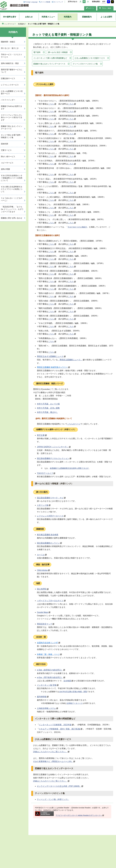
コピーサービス (7, 163)
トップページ (9, 24)
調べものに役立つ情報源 (58, 52)
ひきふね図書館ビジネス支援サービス (90, 58)
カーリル (41, 555)
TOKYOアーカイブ (45, 473)
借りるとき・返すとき (10, 48)
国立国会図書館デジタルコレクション (53, 458)
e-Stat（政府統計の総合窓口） (50, 670)
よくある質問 (106, 17)
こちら (51, 104)
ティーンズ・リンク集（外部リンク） (53, 799)
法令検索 (67, 681)
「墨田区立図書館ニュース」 (70, 360)
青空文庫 (41, 435)
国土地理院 (42, 589)
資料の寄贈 (5, 169)
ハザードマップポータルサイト (50, 601)
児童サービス (6, 150)
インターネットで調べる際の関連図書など (50, 58)
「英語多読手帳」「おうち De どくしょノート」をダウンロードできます (12, 209)
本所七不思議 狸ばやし (47, 412)
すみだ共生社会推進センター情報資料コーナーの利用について (12, 178)
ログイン (90, 8)
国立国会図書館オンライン (48, 543)
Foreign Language (31, 2)
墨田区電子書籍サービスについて (12, 71)
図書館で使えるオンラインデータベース (49, 64)
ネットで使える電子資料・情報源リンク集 (12, 136)
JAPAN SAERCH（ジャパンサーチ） (53, 447)
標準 (104, 2)
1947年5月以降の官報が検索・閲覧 (73, 692)
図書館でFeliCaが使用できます (12, 107)
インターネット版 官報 (47, 685)
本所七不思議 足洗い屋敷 (48, 408)
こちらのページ (74, 424)
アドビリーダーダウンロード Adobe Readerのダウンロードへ (68, 815)
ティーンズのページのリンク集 (85, 64)
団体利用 (4, 144)
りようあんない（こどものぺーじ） (12, 199)
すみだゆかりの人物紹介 (77, 227)
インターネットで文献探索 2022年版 (55, 725)
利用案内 (68, 17)
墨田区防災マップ (45, 624)
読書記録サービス (8, 78)
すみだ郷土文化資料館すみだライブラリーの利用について (12, 189)
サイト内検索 (46, 2)
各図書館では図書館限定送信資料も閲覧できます (69, 468)
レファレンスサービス (10, 85)
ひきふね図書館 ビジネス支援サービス (12, 92)
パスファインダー (8, 100)
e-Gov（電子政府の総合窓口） (50, 677)
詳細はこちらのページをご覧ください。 (50, 752)
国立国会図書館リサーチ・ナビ (50, 498)
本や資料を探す (10, 17)
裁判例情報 (42, 697)
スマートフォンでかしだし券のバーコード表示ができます (12, 118)
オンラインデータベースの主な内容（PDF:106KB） (59, 786)
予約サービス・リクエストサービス (12, 56)
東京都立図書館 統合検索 (48, 535)
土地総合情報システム (46, 708)
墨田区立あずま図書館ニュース (50, 356)
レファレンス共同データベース (50, 516)
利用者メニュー (48, 17)
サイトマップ (58, 2)
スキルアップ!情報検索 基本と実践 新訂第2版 (59, 729)
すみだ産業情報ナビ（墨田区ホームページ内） (53, 761)
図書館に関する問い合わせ (12, 218)
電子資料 (37, 52)
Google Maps (43, 612)
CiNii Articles (42, 570)
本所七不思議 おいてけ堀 (48, 404)
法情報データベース (75, 703)
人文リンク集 (43, 505)
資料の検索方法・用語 (10, 63)
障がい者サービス (8, 157)
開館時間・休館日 (8, 42)
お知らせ (29, 17)
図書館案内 (87, 17)
